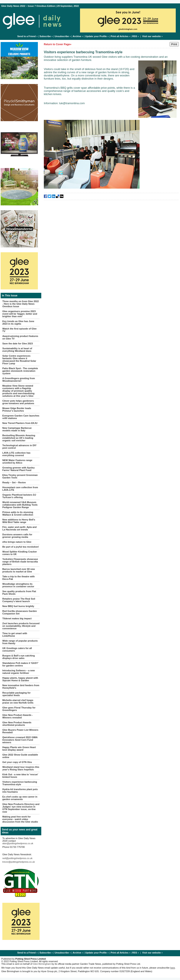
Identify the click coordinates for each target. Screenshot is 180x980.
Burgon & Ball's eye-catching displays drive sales (19, 657)
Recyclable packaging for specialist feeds (16, 694)
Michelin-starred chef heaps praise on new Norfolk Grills (18, 701)
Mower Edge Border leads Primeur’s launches (17, 409)
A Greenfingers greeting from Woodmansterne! (19, 380)
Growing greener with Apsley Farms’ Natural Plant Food (19, 469)
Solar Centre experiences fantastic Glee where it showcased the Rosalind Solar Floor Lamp (19, 360)
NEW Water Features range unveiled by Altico (17, 461)
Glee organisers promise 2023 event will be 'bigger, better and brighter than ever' (20, 314)
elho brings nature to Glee (17, 542)
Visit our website (151, 36)
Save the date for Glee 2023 (18, 343)
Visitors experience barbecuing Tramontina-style (20, 783)
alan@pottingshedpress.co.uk (18, 843)
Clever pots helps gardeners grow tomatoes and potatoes (18, 402)
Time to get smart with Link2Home (15, 635)
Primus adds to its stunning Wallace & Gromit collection (18, 513)
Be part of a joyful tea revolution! (21, 547)
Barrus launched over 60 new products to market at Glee (19, 570)
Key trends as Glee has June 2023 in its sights (18, 322)
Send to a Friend (26, 36)
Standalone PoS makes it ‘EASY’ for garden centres (20, 664)
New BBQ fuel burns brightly (18, 606)
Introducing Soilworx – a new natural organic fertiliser (19, 672)
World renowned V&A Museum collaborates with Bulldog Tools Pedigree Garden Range (20, 505)
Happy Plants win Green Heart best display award (19, 749)
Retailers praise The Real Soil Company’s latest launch (19, 600)
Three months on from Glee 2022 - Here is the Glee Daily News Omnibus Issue (21, 304)
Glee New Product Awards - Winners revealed (18, 716)
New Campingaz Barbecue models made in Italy (17, 429)
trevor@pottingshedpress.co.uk (19, 862)
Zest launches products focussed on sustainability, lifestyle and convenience (21, 626)
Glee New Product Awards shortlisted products (17, 724)
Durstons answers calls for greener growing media (17, 536)
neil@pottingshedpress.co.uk (17, 858)
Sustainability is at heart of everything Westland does (17, 350)
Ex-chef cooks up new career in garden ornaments (20, 798)
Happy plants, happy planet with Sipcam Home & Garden (20, 679)
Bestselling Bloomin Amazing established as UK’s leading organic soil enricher (19, 438)
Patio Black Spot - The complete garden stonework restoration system (20, 371)
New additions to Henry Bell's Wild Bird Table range (19, 521)
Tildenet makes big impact (17, 618)
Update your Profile (96, 36)
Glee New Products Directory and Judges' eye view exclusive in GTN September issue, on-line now (21, 808)
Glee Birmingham (42, 964)
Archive (77, 36)
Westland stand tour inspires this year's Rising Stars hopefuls (21, 768)
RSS (135, 36)
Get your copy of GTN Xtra (17, 762)
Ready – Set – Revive (14, 482)
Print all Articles (119, 36)
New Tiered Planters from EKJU (20, 423)
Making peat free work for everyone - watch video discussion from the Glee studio (20, 819)
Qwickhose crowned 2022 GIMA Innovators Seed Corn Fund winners (20, 740)
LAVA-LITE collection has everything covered (16, 454)
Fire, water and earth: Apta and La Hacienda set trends (19, 528)
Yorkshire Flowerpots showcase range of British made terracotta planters (20, 562)
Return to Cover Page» (58, 44)
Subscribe (45, 36)
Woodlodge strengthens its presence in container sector (18, 585)
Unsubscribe (62, 36)
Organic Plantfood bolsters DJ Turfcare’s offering (19, 496)
